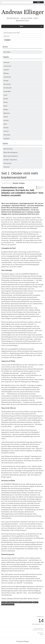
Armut (4, 602)
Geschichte (7, 84)
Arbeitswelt (7, 66)
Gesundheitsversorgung (25, 602)
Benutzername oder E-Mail (12, 33)
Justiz (5, 95)
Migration (7, 113)
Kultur (6, 102)
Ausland (6, 70)
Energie (6, 81)
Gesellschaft (7, 88)
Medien (6, 110)
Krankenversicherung (8, 604)
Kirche (6, 99)
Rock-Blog (7, 52)
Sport (5, 124)
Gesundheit (7, 91)
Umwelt (6, 131)
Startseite (7, 167)
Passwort (6, 36)
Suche (38, 2)
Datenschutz (8, 163)
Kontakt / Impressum (10, 160)
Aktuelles (7, 62)
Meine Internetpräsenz (11, 156)
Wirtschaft (7, 135)
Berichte (16, 183)
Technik (6, 128)
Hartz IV (35, 602)
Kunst (5, 106)
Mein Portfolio (8, 149)
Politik (6, 117)
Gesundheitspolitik (12, 602)
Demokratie (7, 77)
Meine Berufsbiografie (11, 152)
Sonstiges (7, 138)
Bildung (6, 73)
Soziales (6, 120)
